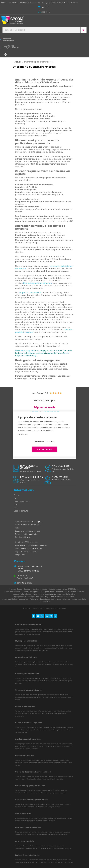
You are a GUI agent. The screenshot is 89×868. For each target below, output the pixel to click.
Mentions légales (46, 608)
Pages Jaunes (51, 412)
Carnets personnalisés (22, 860)
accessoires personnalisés (56, 804)
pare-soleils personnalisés (62, 746)
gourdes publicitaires (24, 678)
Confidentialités (60, 608)
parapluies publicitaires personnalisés (50, 662)
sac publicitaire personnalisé (25, 818)
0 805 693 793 (61, 480)
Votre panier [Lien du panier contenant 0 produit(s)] (9, 54)
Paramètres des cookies (30, 445)
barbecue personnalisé (60, 776)
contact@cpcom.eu (25, 583)
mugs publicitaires (23, 846)
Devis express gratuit (25, 350)
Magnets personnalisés (22, 760)
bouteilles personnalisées (38, 832)
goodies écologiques (36, 790)
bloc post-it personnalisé (29, 292)
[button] (44, 7)
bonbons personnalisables (29, 632)
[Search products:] (41, 30)
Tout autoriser (59, 445)
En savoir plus (23, 438)
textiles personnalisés (53, 695)
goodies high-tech (27, 727)
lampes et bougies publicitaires (61, 711)
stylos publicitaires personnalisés (46, 645)
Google (34, 412)
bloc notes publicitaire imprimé (38, 283)
